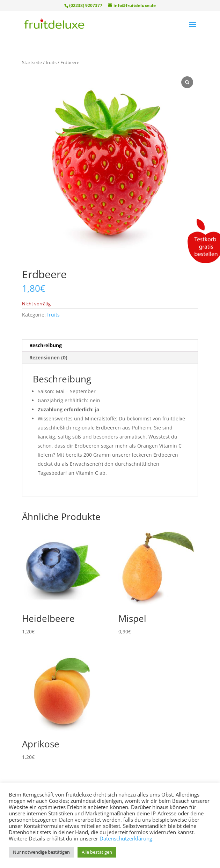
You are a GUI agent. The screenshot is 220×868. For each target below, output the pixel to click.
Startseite (32, 62)
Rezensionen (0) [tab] (48, 357)
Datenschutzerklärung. (127, 838)
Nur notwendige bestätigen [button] (41, 852)
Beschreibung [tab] (46, 345)
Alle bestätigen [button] (97, 852)
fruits (51, 62)
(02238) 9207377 (86, 5)
